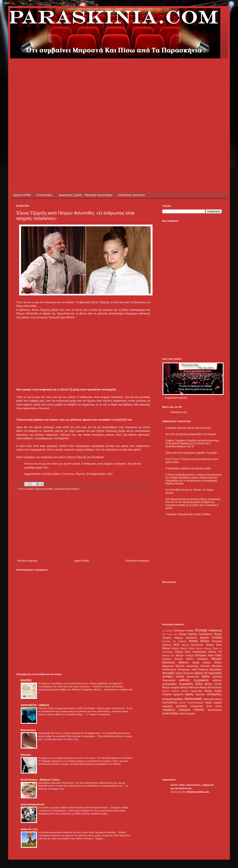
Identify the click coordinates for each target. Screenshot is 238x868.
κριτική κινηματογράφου (191, 703)
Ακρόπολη (192, 638)
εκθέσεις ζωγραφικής (194, 680)
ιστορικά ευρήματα (173, 694)
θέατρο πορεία (213, 691)
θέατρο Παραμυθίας (192, 691)
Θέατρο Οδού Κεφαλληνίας (191, 652)
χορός (192, 714)
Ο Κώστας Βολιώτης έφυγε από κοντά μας (188, 428)
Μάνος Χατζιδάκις (197, 659)
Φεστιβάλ (168, 673)
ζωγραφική (186, 684)
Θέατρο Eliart (214, 645)
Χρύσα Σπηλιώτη (185, 673)
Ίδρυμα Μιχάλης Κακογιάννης (196, 634)
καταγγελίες (214, 694)
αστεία (180, 676)
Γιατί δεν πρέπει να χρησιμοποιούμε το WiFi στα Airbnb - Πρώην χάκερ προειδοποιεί (82, 708)
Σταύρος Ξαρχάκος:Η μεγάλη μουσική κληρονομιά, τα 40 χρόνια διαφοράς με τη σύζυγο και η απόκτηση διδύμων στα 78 (193, 443)
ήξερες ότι (201, 673)
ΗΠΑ (176, 645)
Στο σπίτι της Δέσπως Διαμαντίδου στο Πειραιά (191, 434)
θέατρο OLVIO (213, 684)
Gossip (201, 630)
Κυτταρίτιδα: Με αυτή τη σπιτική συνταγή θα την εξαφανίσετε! (70, 733)
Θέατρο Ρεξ (168, 655)
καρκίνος (200, 694)
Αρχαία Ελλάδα (211, 638)
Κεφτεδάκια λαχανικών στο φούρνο (56, 783)
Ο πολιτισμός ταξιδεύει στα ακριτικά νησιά (188, 468)
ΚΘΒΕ (218, 655)
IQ (163, 634)
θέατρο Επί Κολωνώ (211, 687)
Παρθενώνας (169, 670)
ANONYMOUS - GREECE (35, 705)
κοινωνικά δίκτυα (212, 699)
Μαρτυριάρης (28, 730)
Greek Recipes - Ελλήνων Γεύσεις (40, 780)
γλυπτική (217, 677)
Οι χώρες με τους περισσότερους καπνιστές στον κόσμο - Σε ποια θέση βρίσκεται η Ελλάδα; (86, 758)
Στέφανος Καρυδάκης (210, 670)
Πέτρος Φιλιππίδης (44, 489)
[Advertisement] (46, 105)
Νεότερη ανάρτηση (27, 561)
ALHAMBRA (168, 631)
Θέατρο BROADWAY (193, 645)
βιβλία (206, 676)
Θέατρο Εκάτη (187, 648)
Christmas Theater (184, 631)
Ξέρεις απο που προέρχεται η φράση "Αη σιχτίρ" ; (192, 453)
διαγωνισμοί (169, 680)
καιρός (189, 694)
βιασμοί (30, 489)
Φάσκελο (26, 755)
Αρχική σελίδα (22, 195)
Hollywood (215, 630)
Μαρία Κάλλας (202, 663)
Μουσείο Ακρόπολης (187, 666)
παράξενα (169, 710)
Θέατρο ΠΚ (215, 652)
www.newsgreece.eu (32, 804)
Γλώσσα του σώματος (175, 641)
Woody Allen (172, 634)
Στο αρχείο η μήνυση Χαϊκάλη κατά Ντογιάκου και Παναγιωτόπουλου (74, 807)
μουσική (182, 706)
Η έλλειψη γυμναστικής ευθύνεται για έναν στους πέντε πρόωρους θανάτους (78, 832)
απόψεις (168, 676)
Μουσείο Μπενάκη (211, 666)
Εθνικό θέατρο (199, 641)
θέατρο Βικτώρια (190, 687)
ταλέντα (184, 714)
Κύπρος (179, 659)
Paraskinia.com (179, 412)
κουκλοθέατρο (170, 703)
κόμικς (209, 703)
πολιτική (199, 710)
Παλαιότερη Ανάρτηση (137, 561)
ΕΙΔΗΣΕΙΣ (26, 680)
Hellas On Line (29, 829)
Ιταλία (211, 655)
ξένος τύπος (214, 706)
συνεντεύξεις (171, 713)
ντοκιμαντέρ (197, 706)
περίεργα (185, 710)
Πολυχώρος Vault (187, 670)
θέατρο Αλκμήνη (171, 687)
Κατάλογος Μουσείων (132, 195)
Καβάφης (167, 659)
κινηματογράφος (173, 699)
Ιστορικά (200, 655)
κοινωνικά (193, 699)
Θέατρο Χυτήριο (185, 655)
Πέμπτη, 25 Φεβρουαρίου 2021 (94, 474)
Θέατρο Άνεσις (171, 648)
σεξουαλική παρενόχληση (67, 489)
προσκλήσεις (215, 710)
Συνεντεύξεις (45, 195)
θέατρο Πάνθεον (171, 691)
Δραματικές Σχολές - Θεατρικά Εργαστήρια (85, 195)
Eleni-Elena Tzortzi (58, 474)
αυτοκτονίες (193, 677)
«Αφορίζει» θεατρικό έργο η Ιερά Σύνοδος (188, 514)
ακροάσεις (215, 673)
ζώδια (199, 684)
